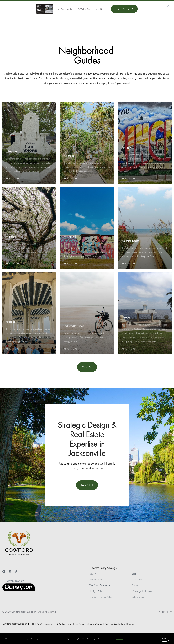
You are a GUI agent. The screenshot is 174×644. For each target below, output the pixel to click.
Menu (130, 24)
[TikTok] (16, 572)
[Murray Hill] (87, 209)
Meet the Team (93, 24)
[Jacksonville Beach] (87, 296)
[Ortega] (145, 292)
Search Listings (96, 579)
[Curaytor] (18, 590)
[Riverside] (29, 294)
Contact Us (137, 585)
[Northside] (87, 126)
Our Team (137, 579)
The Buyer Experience (100, 585)
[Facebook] (4, 572)
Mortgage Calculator (142, 591)
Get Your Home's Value (101, 597)
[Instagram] (10, 572)
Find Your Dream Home (65, 24)
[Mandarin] (29, 209)
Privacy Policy (165, 612)
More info (119, 639)
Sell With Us (37, 24)
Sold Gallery (138, 597)
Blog (134, 574)
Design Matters (97, 591)
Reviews (93, 574)
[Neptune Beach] (145, 211)
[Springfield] (145, 122)
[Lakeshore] (29, 124)
